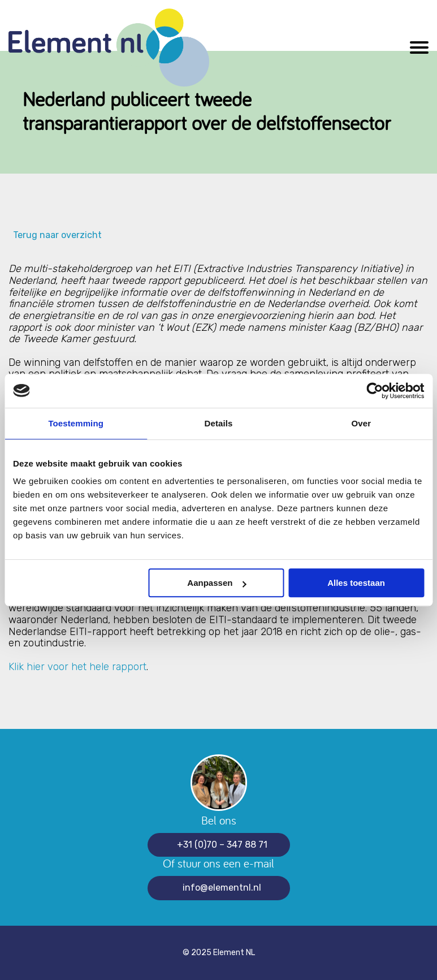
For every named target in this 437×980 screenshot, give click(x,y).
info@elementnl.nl (222, 888)
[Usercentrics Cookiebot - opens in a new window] (375, 391)
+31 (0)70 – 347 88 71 (222, 845)
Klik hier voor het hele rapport (77, 667)
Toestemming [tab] (76, 423)
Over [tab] (362, 423)
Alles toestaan (356, 583)
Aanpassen (217, 583)
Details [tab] (219, 423)
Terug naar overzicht (55, 235)
